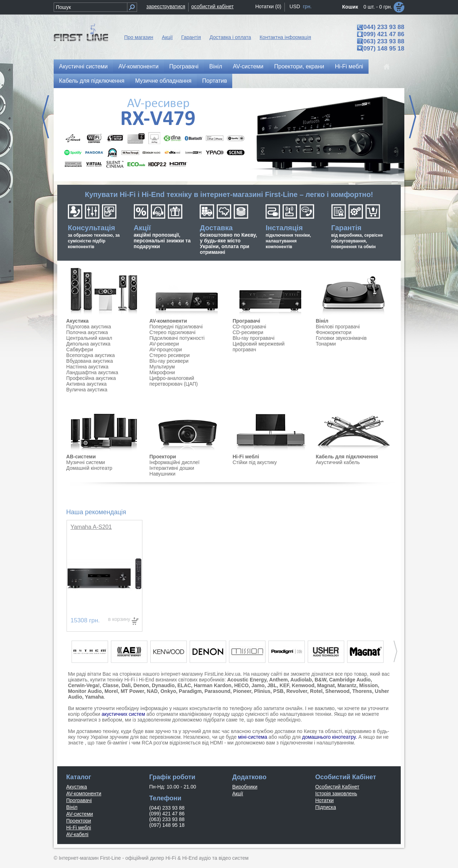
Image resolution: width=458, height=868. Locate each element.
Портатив (215, 81)
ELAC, (185, 685)
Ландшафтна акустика (92, 372)
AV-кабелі (77, 834)
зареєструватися (166, 6)
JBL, (273, 685)
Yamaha (94, 697)
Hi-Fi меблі (349, 66)
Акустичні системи (83, 66)
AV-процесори (166, 349)
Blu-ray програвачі (254, 338)
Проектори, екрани (299, 66)
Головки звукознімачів (341, 338)
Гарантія (191, 37)
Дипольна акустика (88, 344)
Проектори (163, 457)
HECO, (242, 685)
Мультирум (162, 367)
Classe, (111, 685)
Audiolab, (302, 680)
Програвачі (184, 66)
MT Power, (133, 691)
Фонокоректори (333, 332)
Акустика (77, 321)
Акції (167, 37)
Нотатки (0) (268, 6)
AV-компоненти (138, 66)
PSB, (279, 691)
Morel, (112, 691)
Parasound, (218, 691)
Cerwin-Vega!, (85, 685)
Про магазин (139, 37)
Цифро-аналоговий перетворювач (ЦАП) (174, 381)
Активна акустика (86, 384)
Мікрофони (162, 372)
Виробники (245, 787)
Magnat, (327, 685)
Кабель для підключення (92, 81)
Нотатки (325, 800)
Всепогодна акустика (91, 355)
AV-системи (248, 66)
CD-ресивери (248, 332)
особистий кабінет (213, 6)
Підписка (326, 807)
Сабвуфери (80, 349)
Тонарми (326, 344)
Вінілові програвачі (338, 327)
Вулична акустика (87, 390)
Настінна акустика (87, 367)
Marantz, (348, 685)
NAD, (153, 691)
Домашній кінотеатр (89, 468)
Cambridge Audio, (351, 680)
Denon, (142, 685)
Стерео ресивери (170, 355)
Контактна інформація (285, 37)
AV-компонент (167, 321)
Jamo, (259, 685)
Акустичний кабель (338, 462)
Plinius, (263, 691)
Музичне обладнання (163, 81)
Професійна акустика (91, 378)
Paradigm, (191, 691)
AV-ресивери (164, 344)
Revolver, (297, 691)
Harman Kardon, (213, 685)
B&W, (321, 680)
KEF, (285, 685)
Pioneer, (243, 691)
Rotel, (317, 691)
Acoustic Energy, (247, 680)
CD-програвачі (249, 327)
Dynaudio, (164, 685)
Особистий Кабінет (337, 787)
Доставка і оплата (230, 37)
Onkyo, (169, 691)
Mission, (369, 685)
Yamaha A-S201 (91, 527)
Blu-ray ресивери (169, 361)
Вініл (216, 66)
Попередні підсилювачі (176, 327)
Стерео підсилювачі (173, 332)
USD (295, 6)
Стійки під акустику (255, 462)
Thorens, (363, 691)
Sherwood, (338, 691)
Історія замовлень (336, 794)
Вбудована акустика (89, 361)
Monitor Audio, (86, 691)
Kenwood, (304, 685)
